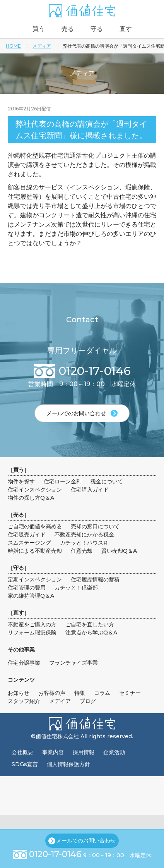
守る (97, 29)
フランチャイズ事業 (73, 663)
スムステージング (29, 543)
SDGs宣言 (25, 764)
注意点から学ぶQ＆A (91, 633)
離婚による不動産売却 (35, 551)
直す (126, 29)
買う (39, 29)
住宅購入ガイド (90, 490)
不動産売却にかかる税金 (84, 535)
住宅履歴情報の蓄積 (95, 579)
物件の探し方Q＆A (31, 498)
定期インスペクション (35, 579)
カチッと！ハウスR (84, 543)
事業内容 (53, 752)
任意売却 (82, 551)
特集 (80, 693)
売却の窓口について (95, 526)
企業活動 (114, 752)
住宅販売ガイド (27, 535)
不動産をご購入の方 (32, 624)
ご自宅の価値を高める (35, 526)
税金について (107, 481)
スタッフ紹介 (24, 701)
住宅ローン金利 (63, 481)
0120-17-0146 (55, 854)
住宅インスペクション (35, 490)
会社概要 (22, 752)
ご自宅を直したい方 (90, 624)
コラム (102, 693)
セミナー (130, 693)
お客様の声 (52, 693)
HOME (13, 46)
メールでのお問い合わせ (86, 840)
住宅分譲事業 (24, 663)
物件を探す (21, 481)
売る (68, 29)
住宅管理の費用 (27, 588)
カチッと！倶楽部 (76, 588)
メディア (42, 46)
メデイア (60, 701)
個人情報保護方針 (68, 764)
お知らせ (19, 693)
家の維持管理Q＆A (31, 596)
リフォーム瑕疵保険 (32, 633)
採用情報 (84, 752)
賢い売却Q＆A (119, 551)
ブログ (88, 701)
